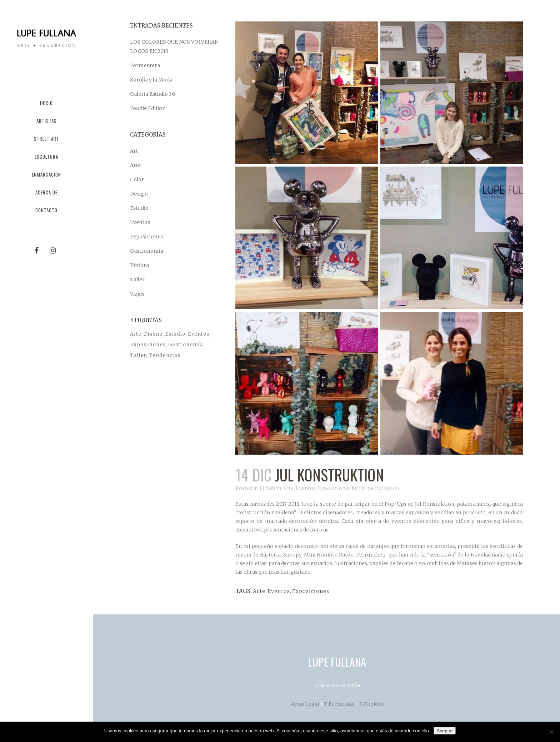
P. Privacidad (339, 704)
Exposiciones (146, 237)
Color (137, 179)
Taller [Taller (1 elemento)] (138, 355)
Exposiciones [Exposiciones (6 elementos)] (148, 345)
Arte (135, 165)
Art (134, 151)
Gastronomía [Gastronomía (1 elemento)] (186, 345)
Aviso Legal (305, 704)
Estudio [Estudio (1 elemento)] (175, 334)
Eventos (140, 222)
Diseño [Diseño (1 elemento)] (153, 334)
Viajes (137, 294)
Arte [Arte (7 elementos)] (136, 334)
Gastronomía (147, 251)
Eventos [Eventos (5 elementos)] (199, 334)
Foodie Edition (148, 108)
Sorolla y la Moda (151, 80)
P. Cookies (372, 704)
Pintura (139, 265)
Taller (137, 280)
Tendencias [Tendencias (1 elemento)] (164, 355)
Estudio (139, 208)
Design (139, 194)
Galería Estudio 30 (152, 94)
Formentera (145, 65)
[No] (551, 732)
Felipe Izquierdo (379, 488)
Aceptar (445, 731)
